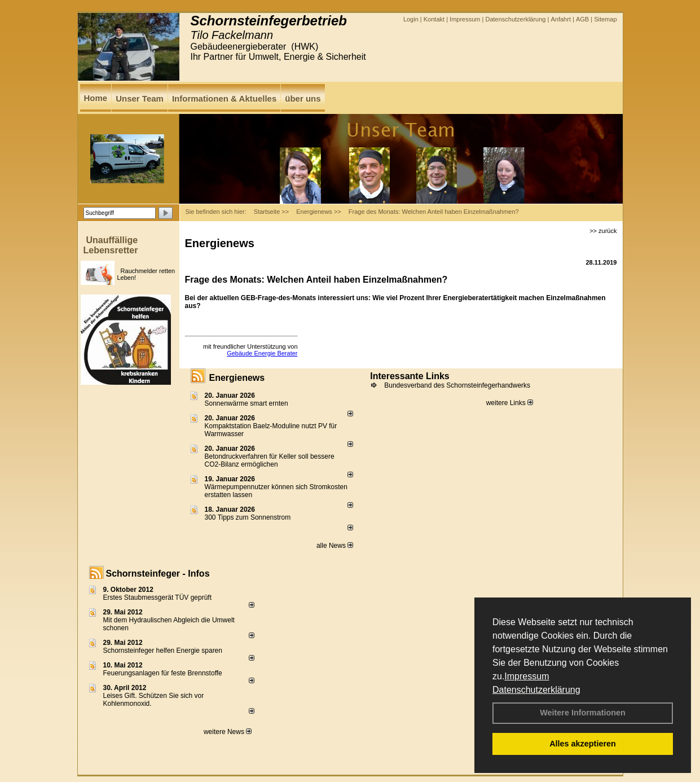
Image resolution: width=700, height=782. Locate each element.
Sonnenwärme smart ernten (246, 403)
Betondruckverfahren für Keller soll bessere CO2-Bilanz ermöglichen (270, 460)
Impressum (527, 676)
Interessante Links (410, 376)
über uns (303, 98)
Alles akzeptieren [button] (583, 744)
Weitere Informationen (583, 713)
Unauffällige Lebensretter (111, 245)
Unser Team (140, 98)
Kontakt (434, 19)
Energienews (237, 378)
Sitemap (605, 19)
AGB (582, 19)
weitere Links (510, 403)
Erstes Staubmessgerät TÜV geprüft (158, 598)
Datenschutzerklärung (536, 690)
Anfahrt (560, 19)
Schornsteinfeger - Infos (158, 574)
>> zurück (603, 231)
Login (411, 19)
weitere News (228, 732)
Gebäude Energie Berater (262, 353)
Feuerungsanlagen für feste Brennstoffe (163, 673)
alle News (335, 546)
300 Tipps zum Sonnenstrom (248, 517)
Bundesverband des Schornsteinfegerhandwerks (457, 385)
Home (96, 98)
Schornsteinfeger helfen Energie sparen (163, 651)
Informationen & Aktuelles (224, 98)
